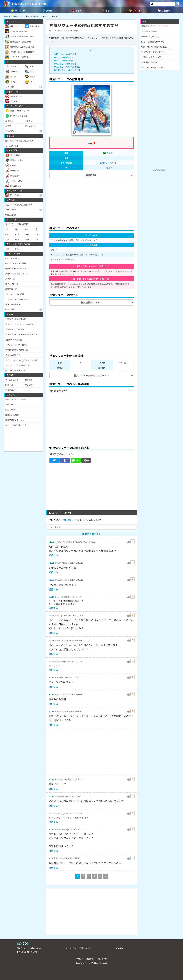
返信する (53, 555)
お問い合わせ (102, 959)
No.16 (51, 677)
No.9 (51, 858)
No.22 (51, 661)
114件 (75, 31)
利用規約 (80, 959)
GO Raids (119, 948)
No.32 (51, 542)
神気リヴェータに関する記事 (67, 70)
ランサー (108, 153)
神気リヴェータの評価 (63, 60)
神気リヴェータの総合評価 (65, 54)
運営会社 (90, 959)
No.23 (51, 640)
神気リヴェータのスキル (64, 57)
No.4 (51, 813)
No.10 (51, 829)
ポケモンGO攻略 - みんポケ (27, 952)
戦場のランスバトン (108, 163)
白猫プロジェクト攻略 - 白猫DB (30, 4)
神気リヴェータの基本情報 (65, 64)
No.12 (51, 796)
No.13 (51, 779)
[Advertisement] (92, 201)
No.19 (51, 597)
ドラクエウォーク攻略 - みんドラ (79, 948)
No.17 (51, 711)
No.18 (51, 694)
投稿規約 (67, 520)
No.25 (51, 615)
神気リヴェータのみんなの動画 (67, 67)
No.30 (51, 580)
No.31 (51, 563)
